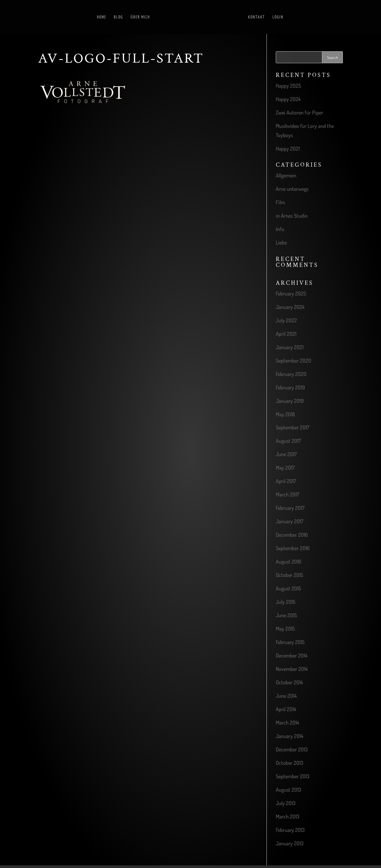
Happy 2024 (288, 99)
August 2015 (288, 588)
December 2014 (292, 655)
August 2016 (288, 561)
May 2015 (285, 629)
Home (98, 17)
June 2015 (286, 615)
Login (282, 17)
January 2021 (290, 347)
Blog (115, 17)
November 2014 (292, 669)
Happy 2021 (288, 148)
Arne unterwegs (292, 189)
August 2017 (288, 441)
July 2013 (286, 803)
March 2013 (288, 816)
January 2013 (290, 843)
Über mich (136, 17)
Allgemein (286, 175)
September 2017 (292, 427)
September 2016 (293, 548)
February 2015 (290, 642)
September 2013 (293, 776)
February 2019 (290, 387)
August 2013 (288, 790)
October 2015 (289, 575)
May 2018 (285, 414)
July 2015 (286, 602)
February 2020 (291, 374)
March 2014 (287, 722)
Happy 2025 (288, 86)
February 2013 (290, 830)
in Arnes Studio (292, 216)
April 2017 (286, 481)
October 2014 (289, 682)
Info (280, 229)
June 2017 (286, 454)
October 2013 (289, 763)
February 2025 (291, 293)
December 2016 (292, 535)
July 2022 (286, 320)
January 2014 (289, 736)
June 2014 (286, 696)
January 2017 (289, 521)
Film (280, 202)
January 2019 (290, 401)
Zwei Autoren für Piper (299, 112)
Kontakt (260, 17)
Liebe (281, 242)
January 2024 (290, 307)
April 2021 (286, 334)
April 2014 (286, 709)
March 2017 (287, 494)
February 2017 (290, 508)
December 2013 (292, 749)
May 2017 (285, 468)
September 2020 (294, 360)
